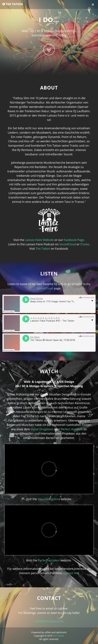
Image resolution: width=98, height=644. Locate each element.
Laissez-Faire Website (39, 240)
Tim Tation (43, 249)
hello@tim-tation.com (49, 621)
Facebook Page (74, 240)
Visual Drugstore (42, 429)
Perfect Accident (72, 429)
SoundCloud (68, 244)
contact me (71, 573)
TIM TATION (13, 4)
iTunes (85, 244)
